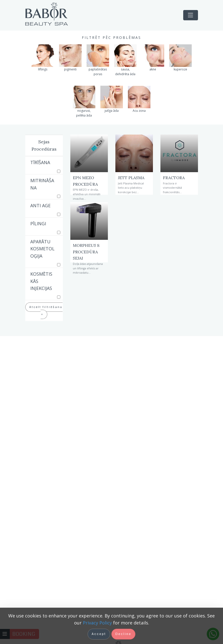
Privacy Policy (97, 623)
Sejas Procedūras (44, 145)
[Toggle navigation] (191, 15)
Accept (99, 634)
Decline (123, 634)
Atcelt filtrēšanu (46, 310)
